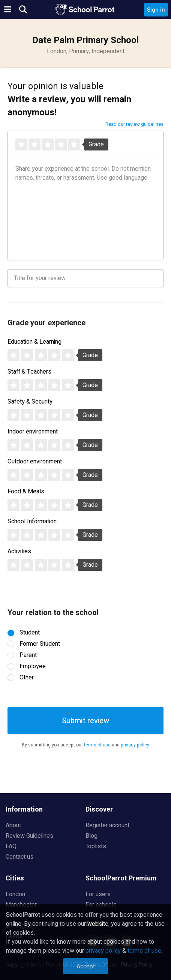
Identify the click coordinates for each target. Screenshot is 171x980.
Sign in (156, 10)
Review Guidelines (29, 836)
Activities (19, 551)
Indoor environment (33, 432)
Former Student (40, 644)
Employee (33, 666)
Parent (28, 655)
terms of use (97, 745)
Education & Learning (34, 342)
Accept (86, 967)
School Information (32, 521)
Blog (91, 836)
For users (98, 894)
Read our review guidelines (134, 124)
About (13, 825)
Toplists (96, 846)
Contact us (19, 857)
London (15, 894)
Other (27, 678)
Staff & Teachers (29, 372)
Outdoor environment (35, 462)
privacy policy (135, 745)
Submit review (85, 721)
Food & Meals (26, 491)
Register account (107, 825)
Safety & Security (30, 402)
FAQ (11, 846)
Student (30, 633)
